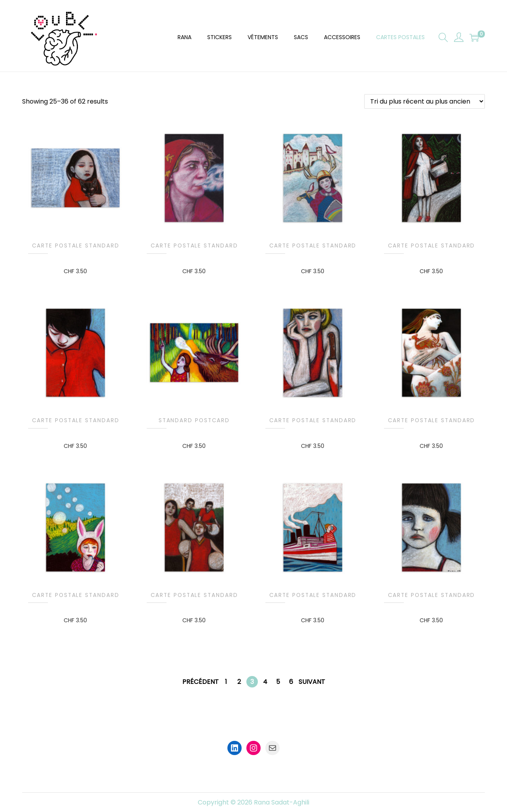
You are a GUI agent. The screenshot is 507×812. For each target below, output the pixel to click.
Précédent (201, 682)
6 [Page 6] (291, 682)
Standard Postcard (194, 420)
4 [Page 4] (265, 682)
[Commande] (425, 101)
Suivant (312, 682)
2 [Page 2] (239, 682)
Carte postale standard (76, 246)
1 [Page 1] (226, 682)
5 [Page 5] (278, 682)
